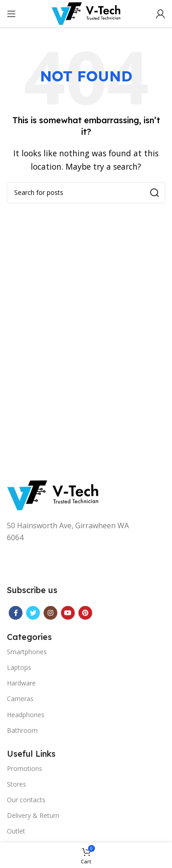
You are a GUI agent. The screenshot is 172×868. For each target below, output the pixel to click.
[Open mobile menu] (11, 14)
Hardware (21, 683)
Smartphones (27, 652)
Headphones (26, 715)
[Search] (86, 193)
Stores (17, 784)
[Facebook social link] (16, 613)
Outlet (16, 831)
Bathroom (22, 730)
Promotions (25, 768)
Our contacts (26, 800)
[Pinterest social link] (85, 613)
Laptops (19, 667)
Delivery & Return (33, 815)
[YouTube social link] (68, 613)
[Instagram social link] (50, 613)
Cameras (20, 699)
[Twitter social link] (33, 613)
